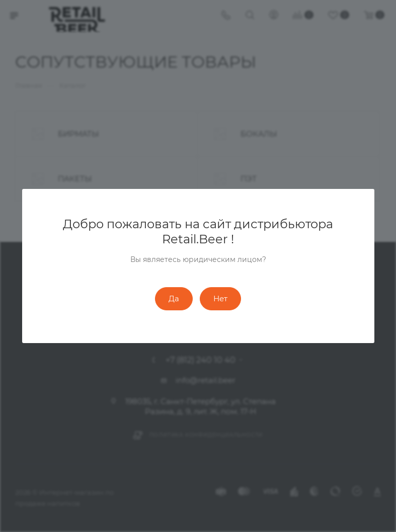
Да (174, 298)
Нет (220, 298)
